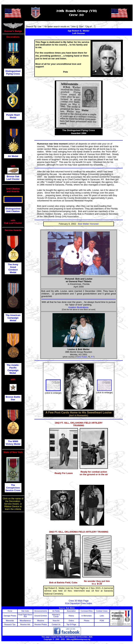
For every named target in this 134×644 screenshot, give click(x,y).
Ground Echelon (41, 616)
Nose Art (56, 621)
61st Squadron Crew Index (79, 603)
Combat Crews (102, 611)
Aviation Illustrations (78, 307)
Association (71, 611)
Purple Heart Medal (13, 116)
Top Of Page (71, 624)
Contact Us (56, 624)
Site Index (25, 611)
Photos (87, 621)
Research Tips (10, 624)
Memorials (10, 621)
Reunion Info (25, 624)
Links (102, 616)
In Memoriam (87, 616)
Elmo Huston (82, 357)
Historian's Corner (56, 616)
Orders (71, 621)
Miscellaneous (25, 621)
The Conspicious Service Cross (13, 488)
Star (13, 400)
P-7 (93, 357)
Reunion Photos (41, 624)
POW (102, 621)
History (71, 616)
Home (10, 611)
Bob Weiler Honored (88, 224)
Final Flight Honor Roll (25, 616)
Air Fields (56, 611)
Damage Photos (10, 616)
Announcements (41, 611)
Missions (41, 621)
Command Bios (87, 611)
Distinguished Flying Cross (13, 72)
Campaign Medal (13, 372)
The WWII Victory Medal (13, 443)
